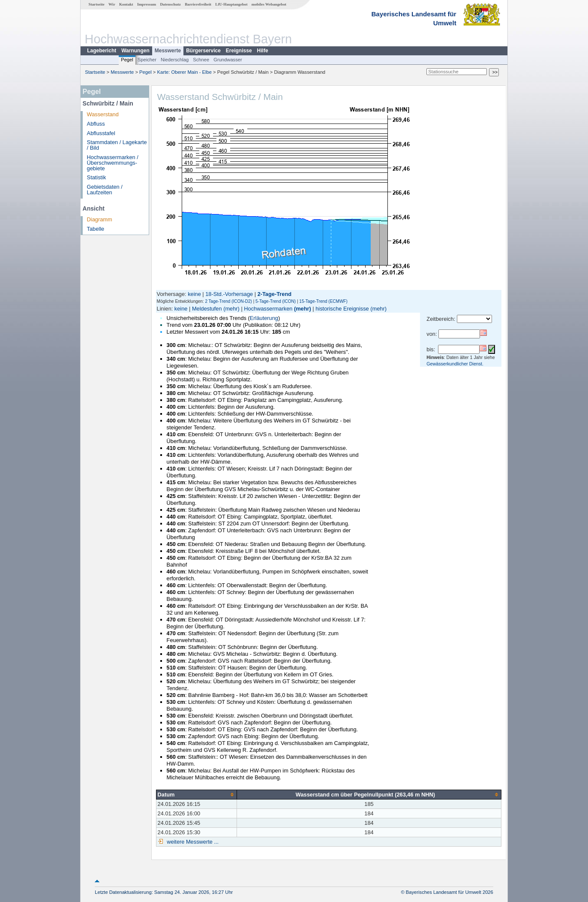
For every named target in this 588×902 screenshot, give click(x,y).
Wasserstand (103, 114)
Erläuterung (264, 318)
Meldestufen (207, 309)
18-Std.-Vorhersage (229, 294)
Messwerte (168, 51)
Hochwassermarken (268, 309)
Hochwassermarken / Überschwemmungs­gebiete (113, 163)
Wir (112, 4)
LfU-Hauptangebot (231, 4)
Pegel (127, 60)
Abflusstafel (101, 133)
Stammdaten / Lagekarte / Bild (117, 145)
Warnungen (135, 51)
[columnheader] (196, 794)
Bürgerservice (203, 51)
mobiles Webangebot (269, 4)
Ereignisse (239, 51)
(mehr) (231, 309)
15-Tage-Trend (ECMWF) (323, 301)
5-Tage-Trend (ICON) (276, 301)
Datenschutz (170, 4)
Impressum (147, 4)
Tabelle (96, 229)
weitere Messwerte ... (192, 842)
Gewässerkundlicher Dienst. (455, 364)
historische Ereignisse (342, 309)
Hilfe (263, 51)
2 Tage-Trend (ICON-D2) (228, 301)
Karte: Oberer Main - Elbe (184, 72)
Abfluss (96, 124)
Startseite (97, 4)
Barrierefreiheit (198, 4)
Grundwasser (228, 60)
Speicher (147, 60)
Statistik (97, 177)
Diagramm (100, 219)
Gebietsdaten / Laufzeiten (105, 190)
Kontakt (126, 4)
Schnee (201, 60)
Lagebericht (102, 51)
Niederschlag (175, 60)
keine (194, 294)
